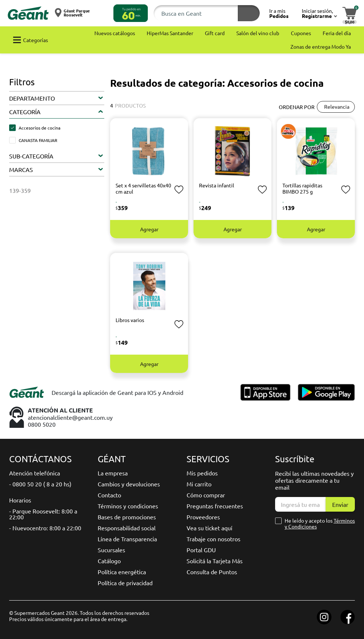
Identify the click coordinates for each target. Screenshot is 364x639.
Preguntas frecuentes (215, 506)
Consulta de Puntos (212, 572)
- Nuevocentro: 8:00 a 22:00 (45, 528)
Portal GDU (201, 550)
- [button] (116, 202)
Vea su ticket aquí (209, 528)
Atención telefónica (35, 473)
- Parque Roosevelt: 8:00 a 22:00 (43, 514)
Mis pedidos (202, 473)
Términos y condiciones (128, 506)
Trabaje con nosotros (213, 539)
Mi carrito (199, 484)
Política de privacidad (125, 583)
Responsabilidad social (127, 528)
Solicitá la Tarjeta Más (215, 561)
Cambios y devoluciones (129, 484)
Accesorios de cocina (40, 128)
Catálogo (109, 561)
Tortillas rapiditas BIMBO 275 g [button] (302, 188)
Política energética (122, 572)
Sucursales (111, 550)
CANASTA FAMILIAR (38, 140)
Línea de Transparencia (127, 539)
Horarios (20, 500)
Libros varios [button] (130, 320)
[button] (131, 13)
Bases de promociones (127, 517)
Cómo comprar (206, 495)
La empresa (113, 473)
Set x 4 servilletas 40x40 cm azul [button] (143, 188)
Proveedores (203, 517)
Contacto (109, 495)
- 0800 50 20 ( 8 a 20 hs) (40, 484)
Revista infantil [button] (217, 185)
